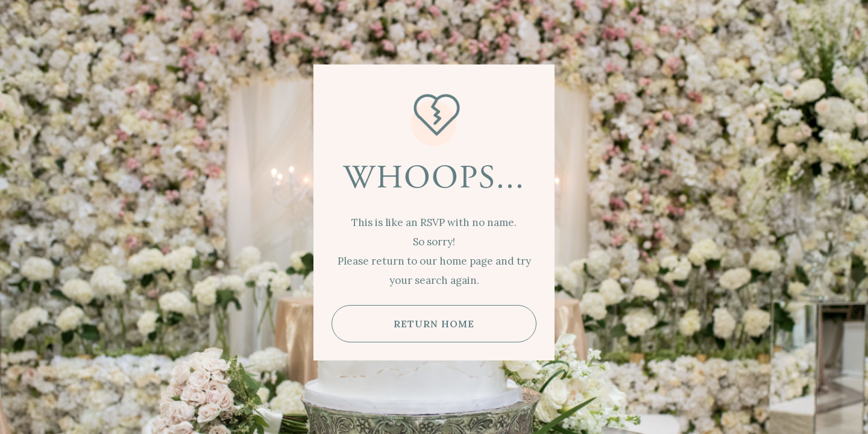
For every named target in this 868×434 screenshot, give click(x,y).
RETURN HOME (434, 324)
